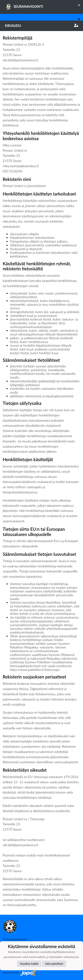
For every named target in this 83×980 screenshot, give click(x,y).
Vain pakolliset (54, 963)
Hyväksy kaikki (29, 963)
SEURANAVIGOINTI (44, 5)
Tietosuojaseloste (15, 939)
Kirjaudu (41, 26)
